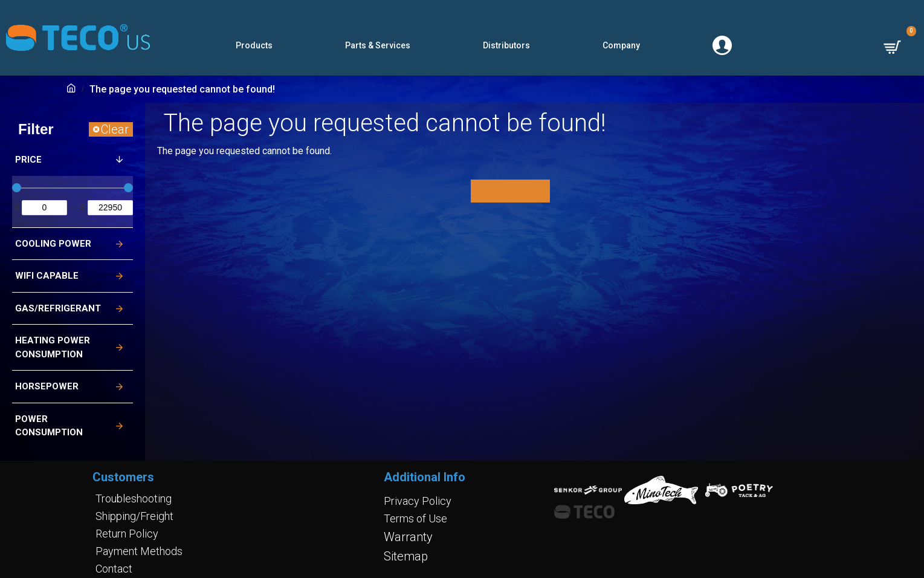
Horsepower (47, 386)
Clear (115, 129)
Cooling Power (53, 244)
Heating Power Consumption (53, 347)
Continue (503, 191)
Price (28, 160)
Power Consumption (49, 426)
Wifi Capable (47, 276)
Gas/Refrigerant (58, 308)
